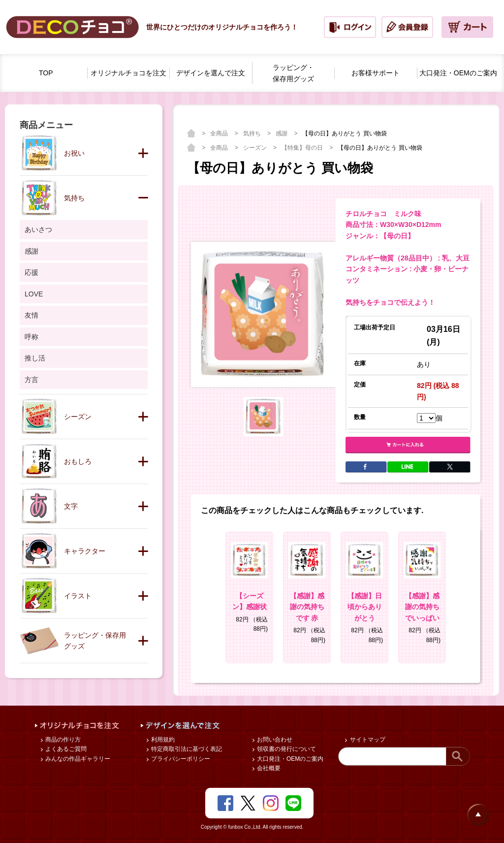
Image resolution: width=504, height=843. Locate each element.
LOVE (34, 294)
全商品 (220, 133)
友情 (31, 315)
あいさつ (38, 229)
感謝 (282, 133)
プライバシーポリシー (180, 759)
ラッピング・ (293, 74)
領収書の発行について (286, 749)
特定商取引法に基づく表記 (186, 749)
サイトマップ (366, 740)
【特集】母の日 (303, 148)
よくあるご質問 (65, 749)
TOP (46, 73)
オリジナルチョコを (128, 73)
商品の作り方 (62, 740)
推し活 (35, 358)
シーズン (256, 148)
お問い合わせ (274, 740)
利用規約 (162, 740)
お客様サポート (376, 73)
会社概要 (268, 768)
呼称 (31, 337)
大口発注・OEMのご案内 (290, 759)
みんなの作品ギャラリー (77, 759)
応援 (31, 272)
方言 (31, 380)
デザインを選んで (211, 73)
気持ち (253, 133)
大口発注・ (458, 73)
